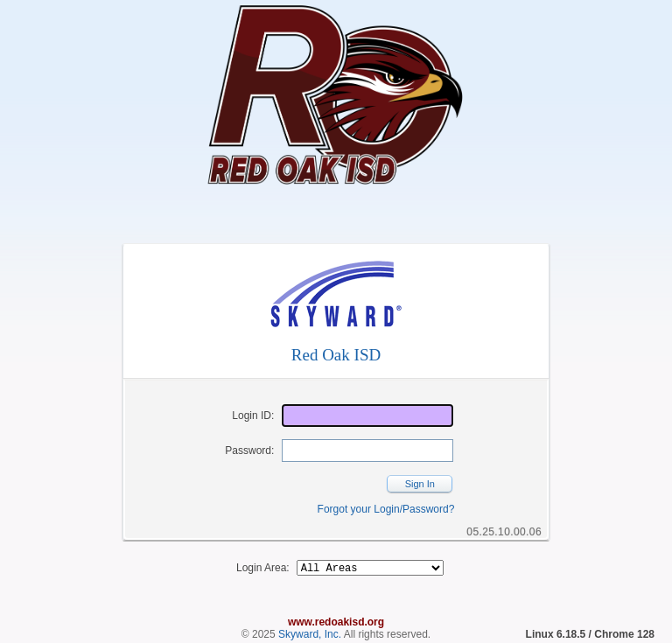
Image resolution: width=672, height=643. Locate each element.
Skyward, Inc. (310, 637)
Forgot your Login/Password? (386, 509)
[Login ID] (367, 416)
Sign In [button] (420, 484)
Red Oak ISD (336, 355)
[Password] (367, 451)
